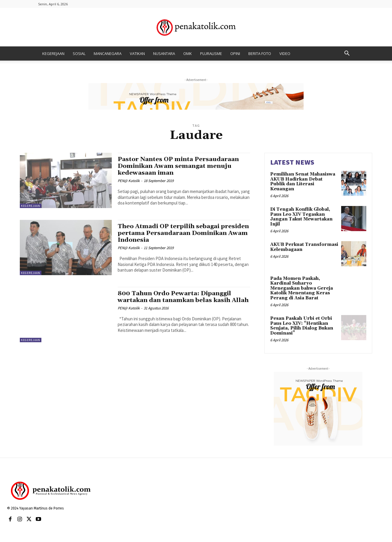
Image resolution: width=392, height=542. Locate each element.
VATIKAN (137, 53)
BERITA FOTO (260, 53)
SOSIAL (79, 53)
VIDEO (285, 53)
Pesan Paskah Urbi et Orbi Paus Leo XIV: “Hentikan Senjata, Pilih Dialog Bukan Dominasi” (302, 326)
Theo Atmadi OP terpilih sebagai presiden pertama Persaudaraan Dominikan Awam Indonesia (170, 233)
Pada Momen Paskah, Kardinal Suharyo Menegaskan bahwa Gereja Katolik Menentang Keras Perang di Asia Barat (302, 288)
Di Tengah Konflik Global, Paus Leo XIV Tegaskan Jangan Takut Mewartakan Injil (301, 217)
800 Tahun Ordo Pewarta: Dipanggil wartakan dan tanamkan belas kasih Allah (176, 300)
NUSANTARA (164, 53)
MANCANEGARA (108, 53)
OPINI (235, 53)
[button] (347, 54)
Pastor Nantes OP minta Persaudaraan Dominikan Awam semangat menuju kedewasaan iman (180, 166)
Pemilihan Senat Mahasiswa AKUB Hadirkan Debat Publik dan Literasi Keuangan (303, 182)
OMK (188, 53)
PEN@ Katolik (129, 181)
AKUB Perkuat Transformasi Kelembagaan (304, 247)
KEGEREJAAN (53, 53)
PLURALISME (211, 53)
